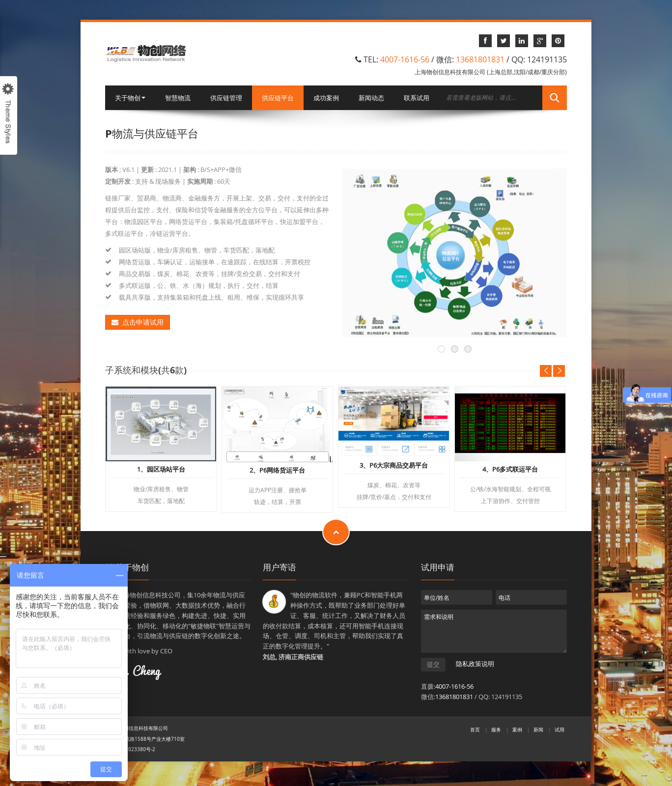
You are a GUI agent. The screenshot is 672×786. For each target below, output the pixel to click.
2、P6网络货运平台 (277, 471)
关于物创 (130, 98)
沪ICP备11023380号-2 (130, 749)
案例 (517, 730)
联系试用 (417, 98)
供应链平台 (278, 98)
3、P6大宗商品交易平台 (394, 466)
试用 (560, 730)
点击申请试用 (138, 322)
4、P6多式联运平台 (510, 470)
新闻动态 (371, 98)
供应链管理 (226, 98)
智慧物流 (178, 98)
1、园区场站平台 (161, 470)
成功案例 (326, 98)
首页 (475, 730)
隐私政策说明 (475, 664)
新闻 (538, 730)
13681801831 (480, 59)
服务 (496, 730)
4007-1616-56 (405, 59)
